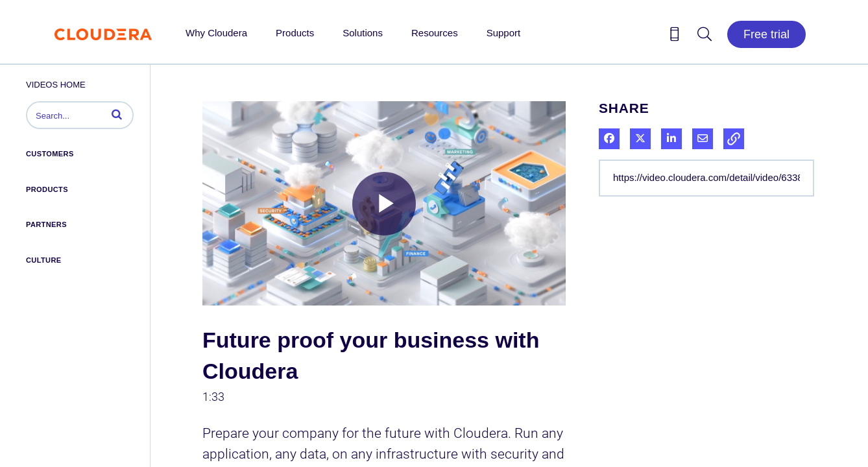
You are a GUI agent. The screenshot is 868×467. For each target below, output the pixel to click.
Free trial (766, 34)
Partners (46, 224)
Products (295, 33)
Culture (44, 260)
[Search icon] (705, 36)
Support (504, 33)
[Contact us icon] (675, 36)
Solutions (363, 33)
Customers (50, 154)
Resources (435, 33)
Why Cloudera (216, 33)
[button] (117, 114)
